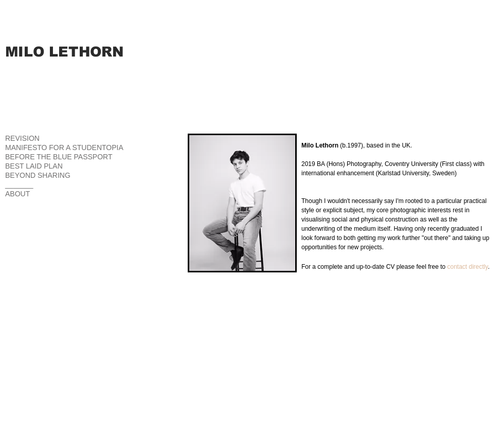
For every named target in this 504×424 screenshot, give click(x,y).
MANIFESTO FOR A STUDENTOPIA (64, 148)
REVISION (22, 138)
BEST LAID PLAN (34, 166)
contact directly (468, 267)
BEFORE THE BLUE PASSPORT (59, 157)
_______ (19, 185)
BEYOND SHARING (38, 175)
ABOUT (17, 194)
